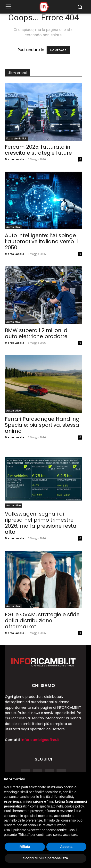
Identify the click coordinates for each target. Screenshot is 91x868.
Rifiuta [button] (25, 847)
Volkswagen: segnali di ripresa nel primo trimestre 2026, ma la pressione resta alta (41, 523)
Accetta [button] (66, 847)
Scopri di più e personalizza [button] (45, 858)
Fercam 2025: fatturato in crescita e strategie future (38, 150)
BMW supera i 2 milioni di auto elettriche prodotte (37, 333)
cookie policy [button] (74, 806)
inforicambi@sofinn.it (40, 740)
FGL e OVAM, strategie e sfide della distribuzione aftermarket (42, 621)
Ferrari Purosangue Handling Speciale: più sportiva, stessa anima (42, 425)
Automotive (13, 227)
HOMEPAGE (58, 50)
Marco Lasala (15, 159)
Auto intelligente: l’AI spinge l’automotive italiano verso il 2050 (41, 241)
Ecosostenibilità (16, 138)
